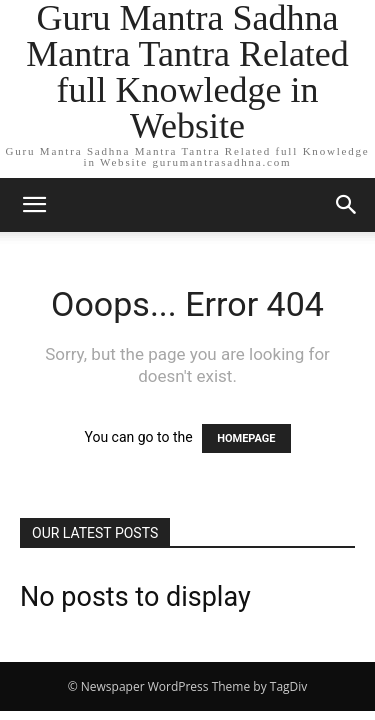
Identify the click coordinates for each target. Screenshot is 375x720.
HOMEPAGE (246, 438)
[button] (34, 205)
